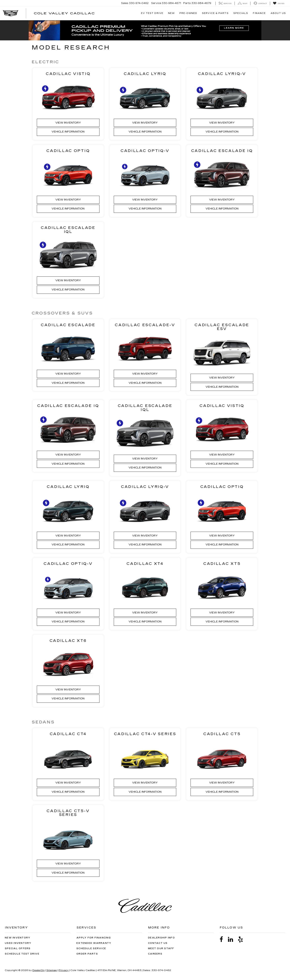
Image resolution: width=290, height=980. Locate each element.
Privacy (64, 970)
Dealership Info (161, 938)
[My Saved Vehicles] (279, 3)
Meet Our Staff (161, 948)
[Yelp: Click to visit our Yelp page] (242, 940)
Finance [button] (259, 13)
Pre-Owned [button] (188, 13)
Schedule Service (91, 948)
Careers (155, 954)
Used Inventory (18, 943)
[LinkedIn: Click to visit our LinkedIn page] (233, 940)
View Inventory (68, 123)
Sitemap (52, 970)
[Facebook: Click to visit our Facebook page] (223, 940)
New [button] (171, 13)
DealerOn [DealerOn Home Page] (38, 970)
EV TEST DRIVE (152, 13)
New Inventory (18, 938)
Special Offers (18, 948)
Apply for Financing (94, 938)
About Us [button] (278, 13)
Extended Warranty (94, 943)
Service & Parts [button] (215, 13)
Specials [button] (241, 13)
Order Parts (87, 954)
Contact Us (158, 943)
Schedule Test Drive (22, 954)
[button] (145, 30)
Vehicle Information (68, 132)
